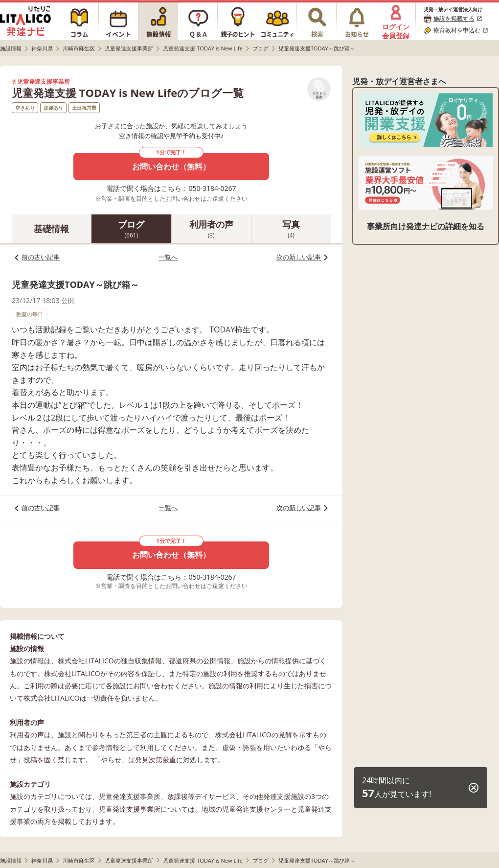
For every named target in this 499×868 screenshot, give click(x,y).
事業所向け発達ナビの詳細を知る (426, 226)
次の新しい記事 (299, 257)
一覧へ (168, 257)
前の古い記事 (41, 257)
